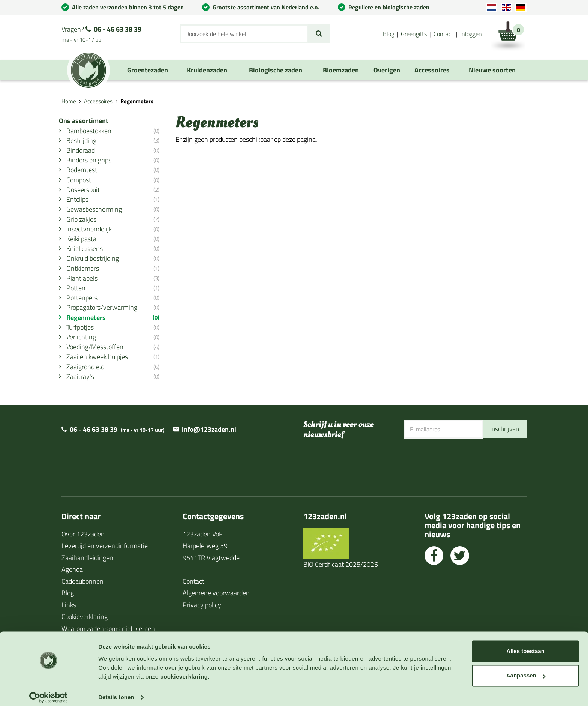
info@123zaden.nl (209, 441)
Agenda (72, 581)
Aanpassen (526, 669)
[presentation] (461, 474)
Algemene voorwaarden (216, 604)
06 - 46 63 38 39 (118, 29)
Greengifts (414, 34)
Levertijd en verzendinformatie (105, 557)
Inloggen (471, 34)
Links (69, 616)
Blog (388, 34)
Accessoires (98, 101)
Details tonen (116, 691)
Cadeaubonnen (82, 593)
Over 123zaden (83, 545)
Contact (443, 34)
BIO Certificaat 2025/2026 (341, 576)
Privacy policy (202, 616)
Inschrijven (504, 440)
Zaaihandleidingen (87, 569)
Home (69, 101)
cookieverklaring (184, 671)
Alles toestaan (525, 645)
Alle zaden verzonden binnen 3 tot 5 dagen (128, 7)
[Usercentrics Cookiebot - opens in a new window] (49, 691)
